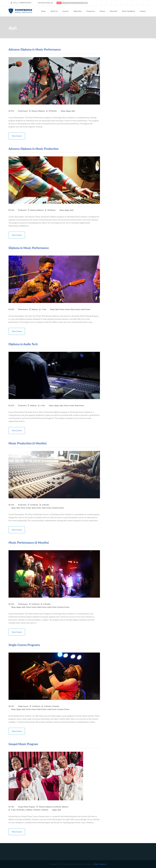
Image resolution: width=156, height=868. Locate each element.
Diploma (35, 309)
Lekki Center (85, 309)
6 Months (46, 505)
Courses (66, 11)
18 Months (53, 111)
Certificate (34, 505)
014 (13, 405)
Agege (68, 111)
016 (13, 604)
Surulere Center (58, 508)
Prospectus (91, 11)
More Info (114, 11)
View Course (17, 136)
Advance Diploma (38, 111)
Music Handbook (128, 11)
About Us (54, 11)
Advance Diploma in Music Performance (35, 49)
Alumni (102, 11)
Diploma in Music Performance (29, 248)
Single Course (23, 706)
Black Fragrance (101, 864)
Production (22, 210)
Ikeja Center (75, 309)
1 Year (44, 309)
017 (13, 706)
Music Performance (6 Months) (29, 543)
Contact (143, 11)
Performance (23, 111)
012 (13, 210)
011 (13, 111)
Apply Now (78, 11)
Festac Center (65, 309)
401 (13, 807)
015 (13, 505)
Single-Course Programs (24, 645)
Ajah (73, 111)
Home (43, 11)
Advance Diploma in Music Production (34, 149)
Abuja (63, 111)
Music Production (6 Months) (27, 443)
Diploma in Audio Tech (23, 344)
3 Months (48, 706)
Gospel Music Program (23, 744)
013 (13, 309)
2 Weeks (29, 810)
